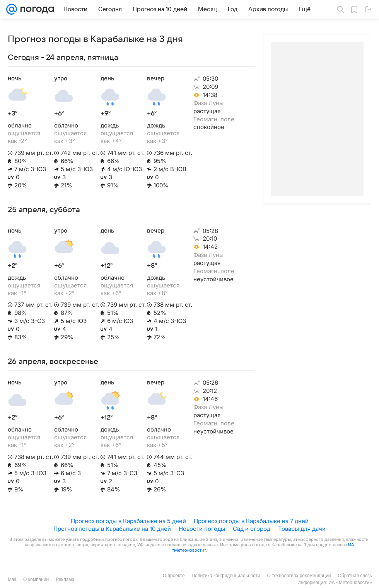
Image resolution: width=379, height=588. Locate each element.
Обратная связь (355, 576)
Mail (12, 580)
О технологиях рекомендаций (299, 576)
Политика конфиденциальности (226, 576)
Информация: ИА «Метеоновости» (335, 583)
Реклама (65, 580)
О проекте (174, 576)
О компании (36, 580)
